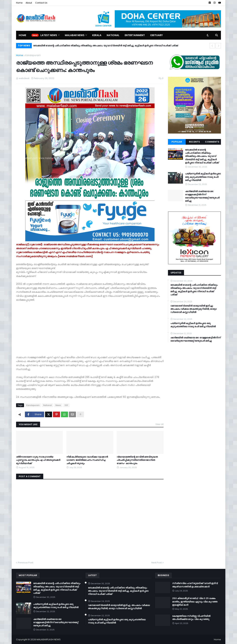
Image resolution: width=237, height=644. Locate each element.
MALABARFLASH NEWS (49, 639)
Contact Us (41, 3)
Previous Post (26, 563)
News (58, 405)
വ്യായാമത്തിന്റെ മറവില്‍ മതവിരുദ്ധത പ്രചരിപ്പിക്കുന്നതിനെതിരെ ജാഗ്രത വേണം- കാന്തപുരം (137, 460)
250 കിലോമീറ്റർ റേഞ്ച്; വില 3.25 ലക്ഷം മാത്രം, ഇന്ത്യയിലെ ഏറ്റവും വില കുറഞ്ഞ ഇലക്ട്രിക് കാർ (195, 602)
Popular (177, 142)
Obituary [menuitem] (156, 35)
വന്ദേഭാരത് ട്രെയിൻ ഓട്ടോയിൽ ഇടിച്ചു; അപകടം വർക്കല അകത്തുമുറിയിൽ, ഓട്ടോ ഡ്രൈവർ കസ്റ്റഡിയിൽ (194, 309)
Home (19, 3)
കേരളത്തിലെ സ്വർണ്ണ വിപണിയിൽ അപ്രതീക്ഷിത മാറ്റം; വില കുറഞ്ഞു (191, 618)
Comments (212, 142)
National (48, 405)
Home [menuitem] (22, 35)
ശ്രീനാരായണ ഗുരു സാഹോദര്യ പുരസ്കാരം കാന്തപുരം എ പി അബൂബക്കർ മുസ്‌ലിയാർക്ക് (38, 460)
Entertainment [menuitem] (135, 35)
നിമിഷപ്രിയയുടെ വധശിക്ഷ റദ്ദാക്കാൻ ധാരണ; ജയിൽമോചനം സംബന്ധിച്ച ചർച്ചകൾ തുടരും (87, 460)
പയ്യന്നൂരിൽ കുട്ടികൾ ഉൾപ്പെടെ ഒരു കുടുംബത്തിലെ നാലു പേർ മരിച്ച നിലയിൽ (203, 177)
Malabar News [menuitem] (75, 35)
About (29, 3)
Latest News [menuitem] (49, 35)
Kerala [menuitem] (97, 35)
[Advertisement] (90, 331)
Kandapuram (33, 55)
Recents (194, 142)
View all (159, 424)
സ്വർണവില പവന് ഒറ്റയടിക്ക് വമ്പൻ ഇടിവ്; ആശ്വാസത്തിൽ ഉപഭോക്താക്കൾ (195, 585)
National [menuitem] (113, 35)
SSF (66, 405)
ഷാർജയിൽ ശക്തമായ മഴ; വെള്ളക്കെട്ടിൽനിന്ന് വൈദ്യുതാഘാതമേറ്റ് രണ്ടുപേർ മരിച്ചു (202, 196)
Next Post (157, 563)
